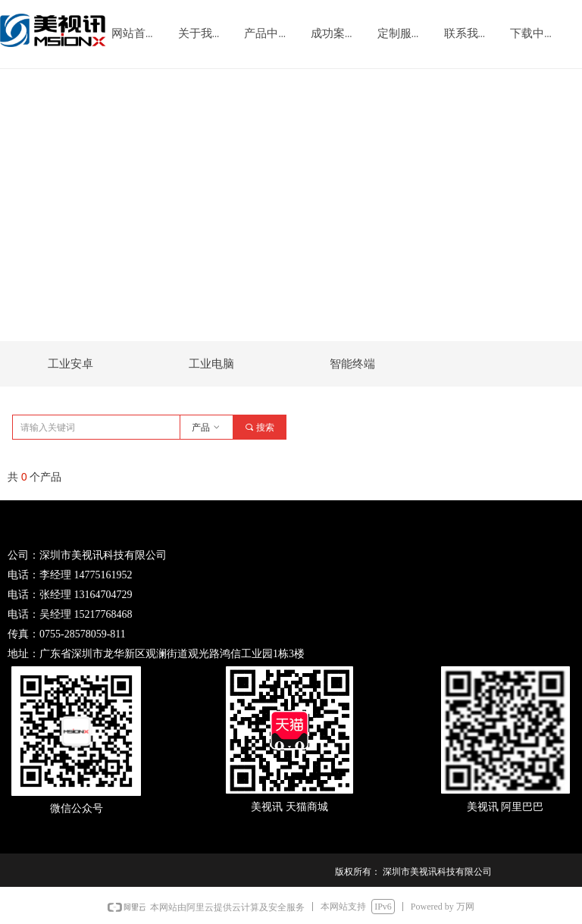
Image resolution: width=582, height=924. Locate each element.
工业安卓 (70, 364)
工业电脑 (211, 364)
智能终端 (352, 364)
